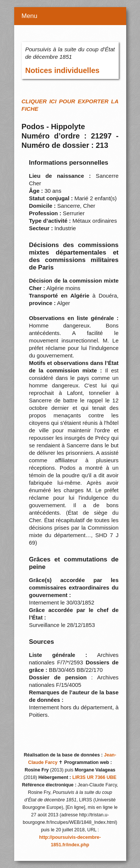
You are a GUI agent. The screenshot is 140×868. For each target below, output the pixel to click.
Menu (30, 16)
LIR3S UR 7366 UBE (94, 777)
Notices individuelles (63, 70)
